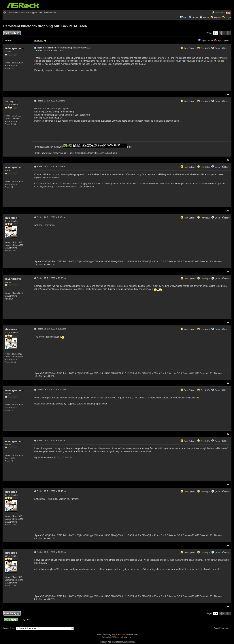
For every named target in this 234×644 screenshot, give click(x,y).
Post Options (188, 48)
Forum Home (13, 13)
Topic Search (205, 41)
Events (204, 17)
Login (228, 17)
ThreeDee (12, 218)
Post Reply (12, 33)
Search (195, 17)
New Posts (220, 13)
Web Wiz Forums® (119, 635)
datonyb (11, 101)
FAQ (185, 17)
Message (39, 41)
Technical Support (29, 13)
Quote (218, 48)
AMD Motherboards (48, 13)
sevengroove (14, 48)
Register (217, 17)
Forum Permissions (222, 628)
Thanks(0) (203, 48)
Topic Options (222, 41)
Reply (227, 48)
